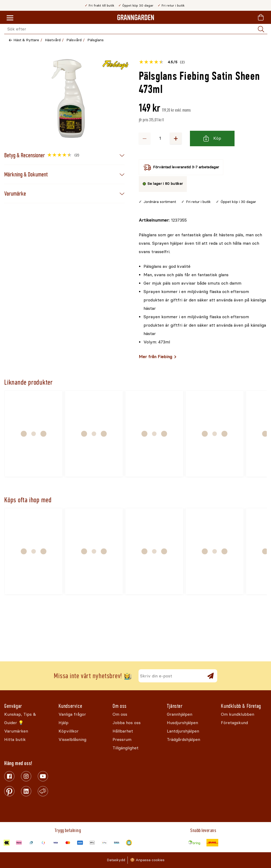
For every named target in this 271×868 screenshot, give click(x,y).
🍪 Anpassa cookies (147, 860)
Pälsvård (74, 40)
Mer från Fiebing (155, 357)
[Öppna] (68, 98)
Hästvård (53, 40)
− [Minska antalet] (145, 138)
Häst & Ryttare (26, 40)
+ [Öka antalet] (176, 138)
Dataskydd (116, 860)
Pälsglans (95, 40)
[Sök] (261, 29)
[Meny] (10, 18)
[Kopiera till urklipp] (163, 220)
